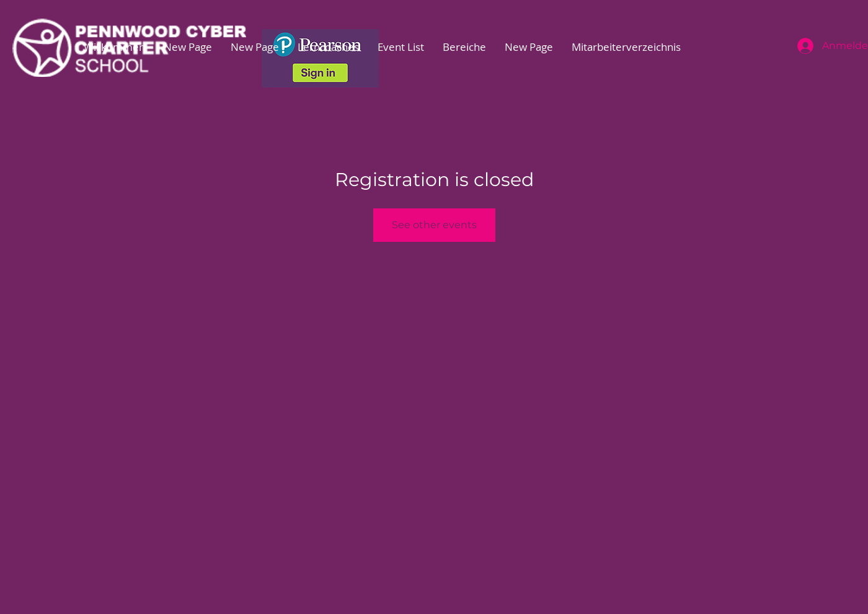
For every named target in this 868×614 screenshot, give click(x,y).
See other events (434, 225)
